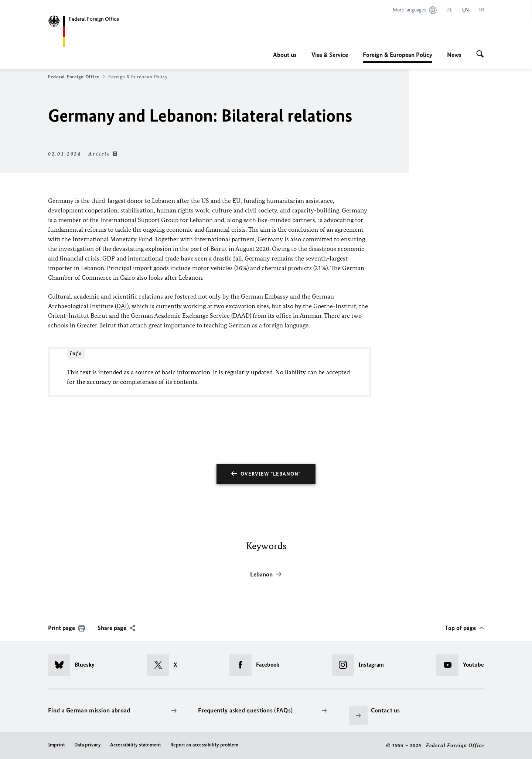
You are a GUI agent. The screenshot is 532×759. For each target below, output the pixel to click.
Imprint (57, 745)
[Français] (481, 10)
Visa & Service (330, 55)
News (454, 55)
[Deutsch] (449, 10)
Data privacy (88, 745)
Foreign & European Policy (398, 55)
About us (285, 55)
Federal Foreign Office (76, 77)
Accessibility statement (136, 745)
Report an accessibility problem (204, 745)
